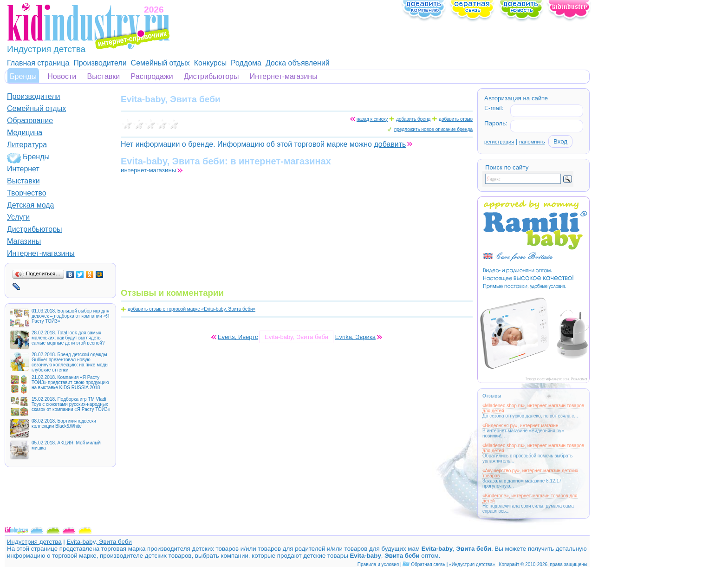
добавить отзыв (456, 119)
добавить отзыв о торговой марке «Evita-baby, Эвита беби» (192, 309)
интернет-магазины (148, 170)
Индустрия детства (34, 542)
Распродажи (152, 76)
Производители (100, 63)
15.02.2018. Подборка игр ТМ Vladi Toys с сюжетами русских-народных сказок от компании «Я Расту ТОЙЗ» (71, 404)
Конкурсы (210, 63)
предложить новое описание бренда (433, 129)
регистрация (499, 142)
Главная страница (38, 63)
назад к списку (372, 119)
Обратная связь (428, 564)
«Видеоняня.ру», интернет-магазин (520, 426)
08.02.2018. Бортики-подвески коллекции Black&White (64, 424)
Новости (62, 76)
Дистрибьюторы (211, 76)
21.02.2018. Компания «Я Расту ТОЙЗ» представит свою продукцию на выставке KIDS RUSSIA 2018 (70, 382)
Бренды (23, 76)
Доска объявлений (298, 63)
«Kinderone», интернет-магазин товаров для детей (530, 498)
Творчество (27, 193)
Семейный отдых (160, 63)
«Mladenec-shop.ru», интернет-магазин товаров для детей (533, 408)
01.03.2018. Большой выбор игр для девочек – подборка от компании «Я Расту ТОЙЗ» (70, 316)
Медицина (25, 133)
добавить (390, 144)
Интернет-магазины (284, 76)
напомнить (532, 142)
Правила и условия (378, 564)
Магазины (24, 241)
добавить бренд (413, 119)
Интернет (23, 169)
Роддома (246, 63)
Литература (27, 145)
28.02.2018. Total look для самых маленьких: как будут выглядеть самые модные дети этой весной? (68, 338)
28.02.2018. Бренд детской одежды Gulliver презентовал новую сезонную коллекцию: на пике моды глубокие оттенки (70, 362)
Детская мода (31, 205)
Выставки (104, 76)
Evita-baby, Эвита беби (99, 542)
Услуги (18, 217)
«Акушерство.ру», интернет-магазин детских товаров (530, 473)
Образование (30, 121)
